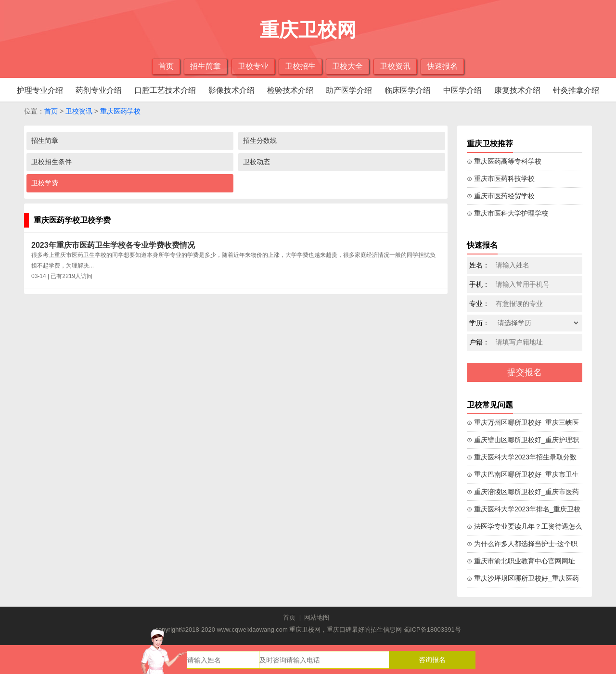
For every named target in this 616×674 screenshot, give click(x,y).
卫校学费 (45, 183)
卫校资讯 (395, 66)
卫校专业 (253, 66)
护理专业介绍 (40, 90)
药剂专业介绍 (99, 90)
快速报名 (442, 66)
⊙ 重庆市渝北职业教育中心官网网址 (521, 561)
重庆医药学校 (120, 111)
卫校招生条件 (51, 162)
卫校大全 (347, 66)
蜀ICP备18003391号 (432, 629)
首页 (166, 66)
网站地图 (317, 617)
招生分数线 (260, 140)
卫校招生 (300, 66)
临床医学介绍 (408, 90)
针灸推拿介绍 (576, 90)
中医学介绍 (462, 90)
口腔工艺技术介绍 (165, 90)
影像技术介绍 (231, 90)
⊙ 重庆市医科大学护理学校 (507, 213)
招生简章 (205, 66)
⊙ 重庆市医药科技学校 (501, 178)
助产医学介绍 (349, 90)
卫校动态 (257, 162)
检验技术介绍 (290, 90)
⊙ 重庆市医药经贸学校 (501, 196)
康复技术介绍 (517, 90)
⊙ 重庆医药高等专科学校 (504, 161)
